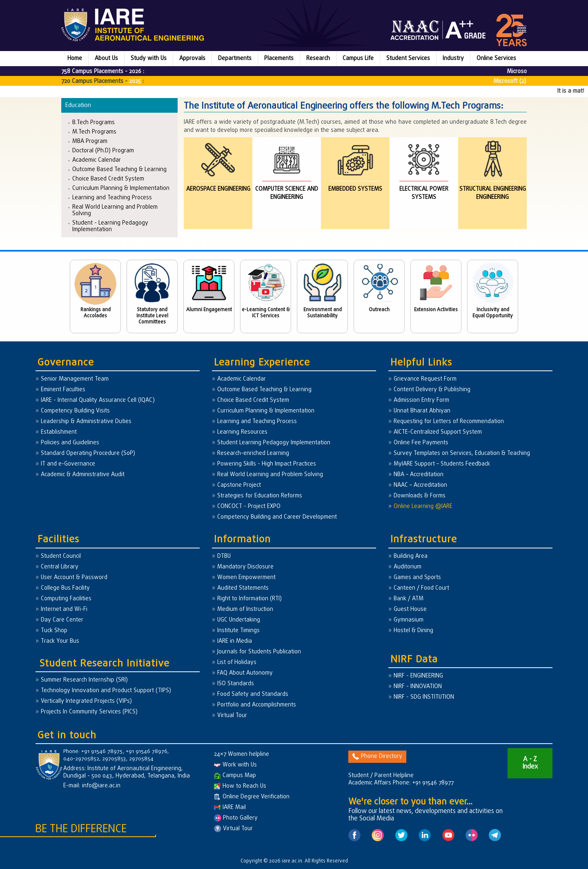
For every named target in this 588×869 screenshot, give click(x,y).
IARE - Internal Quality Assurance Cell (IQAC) (98, 400)
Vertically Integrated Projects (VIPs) (86, 701)
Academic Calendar (97, 160)
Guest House (410, 609)
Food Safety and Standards (253, 694)
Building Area (411, 556)
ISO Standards (236, 684)
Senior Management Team (75, 379)
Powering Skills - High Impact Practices (267, 464)
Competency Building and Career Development (277, 517)
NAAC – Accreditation (420, 485)
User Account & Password (74, 578)
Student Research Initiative (105, 664)
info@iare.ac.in (101, 786)
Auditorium (408, 567)
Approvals (192, 59)
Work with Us (235, 765)
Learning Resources (242, 432)
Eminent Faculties (63, 390)
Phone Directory (377, 756)
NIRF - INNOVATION (418, 687)
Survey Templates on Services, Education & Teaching (462, 453)
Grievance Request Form (425, 379)
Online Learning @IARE (423, 507)
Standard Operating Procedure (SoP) (88, 453)
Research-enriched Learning (253, 453)
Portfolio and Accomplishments (257, 705)
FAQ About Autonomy (245, 673)
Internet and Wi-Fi (64, 609)
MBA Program (90, 141)
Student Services (408, 59)
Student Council (61, 556)
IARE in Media (235, 641)
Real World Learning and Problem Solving (115, 210)
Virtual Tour (232, 716)
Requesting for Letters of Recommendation (449, 422)
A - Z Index (530, 763)
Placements (279, 59)
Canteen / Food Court (421, 588)
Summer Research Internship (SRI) (84, 680)
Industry (453, 59)
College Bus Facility (65, 588)
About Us (106, 59)
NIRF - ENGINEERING (418, 676)
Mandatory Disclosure (245, 567)
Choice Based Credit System (108, 179)
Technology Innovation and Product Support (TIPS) (106, 691)
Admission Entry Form (421, 400)
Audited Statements (243, 588)
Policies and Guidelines (70, 443)
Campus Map (235, 776)
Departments (235, 59)
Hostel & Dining (413, 631)
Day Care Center (62, 620)
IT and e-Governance (68, 464)
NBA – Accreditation (419, 475)
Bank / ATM (409, 599)
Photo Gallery (236, 818)
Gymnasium (409, 620)
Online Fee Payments (421, 443)
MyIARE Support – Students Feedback (442, 464)
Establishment (59, 432)
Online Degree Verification (252, 797)
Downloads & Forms (420, 496)
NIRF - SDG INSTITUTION (424, 697)
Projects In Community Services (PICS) (89, 712)
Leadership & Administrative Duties (86, 422)
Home (75, 59)
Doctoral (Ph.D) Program (103, 150)
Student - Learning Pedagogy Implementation (110, 226)
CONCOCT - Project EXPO (249, 507)
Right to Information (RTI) (249, 599)
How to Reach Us (240, 786)
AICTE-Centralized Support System (438, 432)
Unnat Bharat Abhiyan (422, 411)
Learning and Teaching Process (112, 197)
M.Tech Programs (94, 132)
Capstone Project (239, 485)
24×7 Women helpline (242, 754)
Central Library (60, 567)
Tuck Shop (54, 631)
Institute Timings (238, 631)
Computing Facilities (66, 599)
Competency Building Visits (75, 411)
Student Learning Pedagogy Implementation (274, 443)
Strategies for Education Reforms (260, 496)
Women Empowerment (246, 578)
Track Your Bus (60, 641)
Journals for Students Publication (259, 652)
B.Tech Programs (94, 122)
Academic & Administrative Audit (83, 475)
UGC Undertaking (239, 620)
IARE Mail (230, 808)
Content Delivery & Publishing (432, 390)
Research (318, 59)
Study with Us (149, 59)
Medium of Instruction (245, 609)
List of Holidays (237, 663)
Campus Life (358, 59)
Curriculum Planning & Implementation (121, 188)
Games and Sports (417, 578)
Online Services (496, 59)
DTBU (224, 556)
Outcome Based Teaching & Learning (119, 169)
